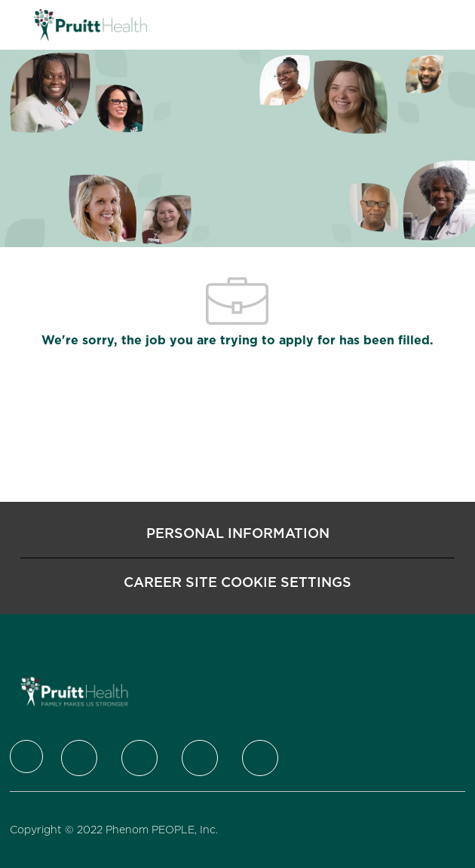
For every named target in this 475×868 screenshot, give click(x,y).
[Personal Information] (238, 533)
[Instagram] (200, 758)
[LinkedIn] (139, 758)
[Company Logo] (90, 24)
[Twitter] (79, 758)
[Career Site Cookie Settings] (237, 582)
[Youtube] (260, 758)
